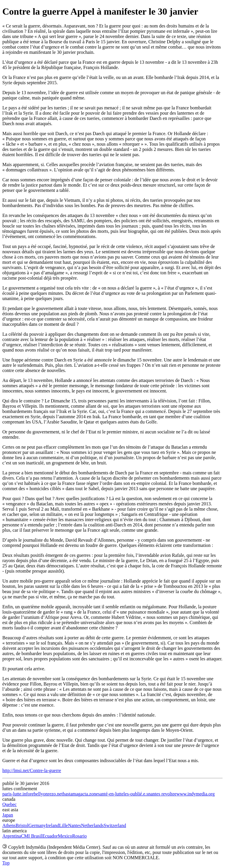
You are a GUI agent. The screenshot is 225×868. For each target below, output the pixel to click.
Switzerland (115, 825)
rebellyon (39, 794)
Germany (37, 825)
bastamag (71, 794)
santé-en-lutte (111, 794)
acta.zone (89, 794)
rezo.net (55, 794)
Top (6, 863)
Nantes (74, 825)
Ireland (52, 825)
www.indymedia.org (195, 794)
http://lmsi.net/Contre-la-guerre (32, 770)
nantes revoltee (162, 794)
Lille (64, 825)
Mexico (65, 836)
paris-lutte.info (16, 794)
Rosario (79, 836)
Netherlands (92, 825)
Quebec (10, 804)
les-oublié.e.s (136, 794)
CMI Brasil (32, 836)
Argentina (12, 836)
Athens (9, 825)
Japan (8, 815)
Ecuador (50, 836)
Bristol (22, 825)
